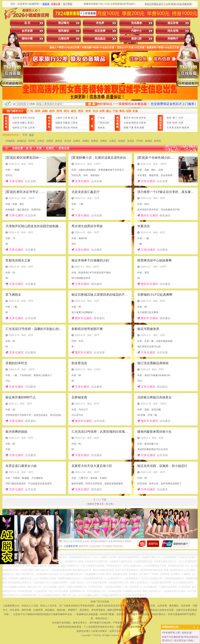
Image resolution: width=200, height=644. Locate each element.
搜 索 (92, 104)
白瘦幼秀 (64, 39)
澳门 (175, 118)
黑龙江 (31, 123)
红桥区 (77, 141)
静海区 (149, 141)
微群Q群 (136, 39)
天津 (25, 135)
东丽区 (86, 141)
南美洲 (185, 128)
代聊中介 (137, 31)
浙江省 (74, 118)
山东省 (31, 128)
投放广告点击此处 (100, 602)
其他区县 (22, 141)
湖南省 (59, 128)
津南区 (104, 141)
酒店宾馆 (173, 23)
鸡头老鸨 (173, 31)
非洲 (181, 123)
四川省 (135, 118)
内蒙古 (23, 123)
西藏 (126, 128)
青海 (137, 128)
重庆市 (127, 118)
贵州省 (142, 118)
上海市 (59, 118)
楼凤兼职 (64, 31)
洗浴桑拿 (137, 23)
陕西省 (135, 123)
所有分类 (64, 148)
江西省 (74, 123)
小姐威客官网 (71, 546)
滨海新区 (10, 141)
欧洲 (175, 123)
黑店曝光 (64, 23)
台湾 (181, 118)
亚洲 (169, 123)
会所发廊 (27, 31)
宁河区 (140, 141)
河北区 (68, 141)
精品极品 (100, 39)
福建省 (59, 123)
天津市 (23, 118)
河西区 (50, 141)
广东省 (101, 118)
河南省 (74, 128)
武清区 (122, 141)
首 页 (27, 23)
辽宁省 (23, 128)
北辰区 (113, 141)
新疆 (142, 128)
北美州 (178, 128)
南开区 (59, 141)
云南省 (127, 123)
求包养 (100, 23)
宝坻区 (131, 141)
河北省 (31, 118)
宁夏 (131, 128)
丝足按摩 (100, 31)
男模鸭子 (173, 39)
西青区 (95, 141)
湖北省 (66, 128)
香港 (169, 118)
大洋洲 (170, 128)
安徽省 (66, 123)
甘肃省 (142, 123)
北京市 (16, 118)
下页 (104, 500)
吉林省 (16, 128)
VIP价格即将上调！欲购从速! (177, 633)
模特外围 (27, 39)
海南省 (101, 128)
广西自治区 (104, 123)
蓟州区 (158, 141)
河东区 (41, 141)
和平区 (32, 141)
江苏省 (66, 118)
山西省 (16, 123)
